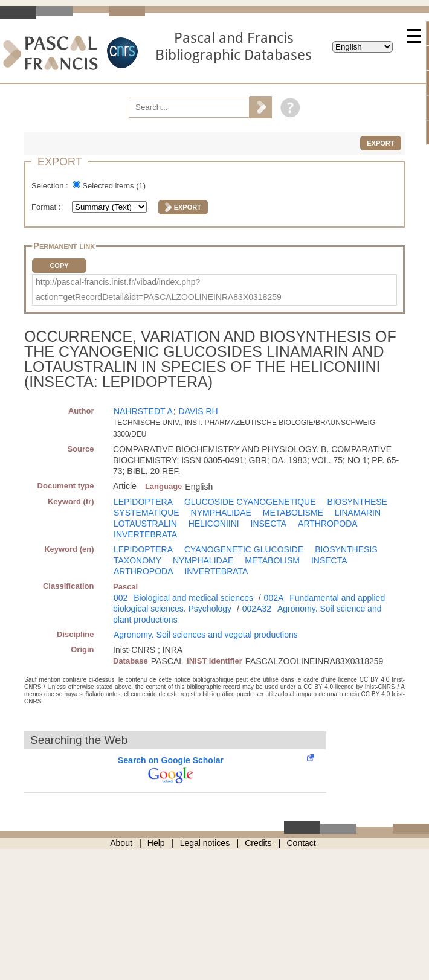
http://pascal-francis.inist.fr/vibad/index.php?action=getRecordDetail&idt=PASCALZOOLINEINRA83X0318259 (159, 290)
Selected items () (114, 186)
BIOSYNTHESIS (346, 549)
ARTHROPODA (328, 524)
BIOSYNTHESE (357, 502)
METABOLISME (293, 513)
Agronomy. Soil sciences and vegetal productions (206, 635)
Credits (258, 843)
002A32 (257, 609)
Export (380, 143)
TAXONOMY (137, 560)
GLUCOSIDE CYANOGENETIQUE (250, 502)
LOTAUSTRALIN (145, 524)
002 (121, 598)
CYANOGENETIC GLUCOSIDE (244, 549)
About (121, 843)
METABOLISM (272, 560)
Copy (59, 266)
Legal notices (205, 843)
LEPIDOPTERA (143, 502)
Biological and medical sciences (193, 598)
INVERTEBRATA (145, 534)
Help (156, 843)
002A (274, 598)
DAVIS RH (198, 411)
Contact (302, 843)
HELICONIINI (214, 524)
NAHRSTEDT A (143, 411)
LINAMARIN (358, 513)
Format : (47, 207)
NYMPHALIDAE (221, 513)
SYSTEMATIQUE (147, 513)
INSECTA (269, 524)
